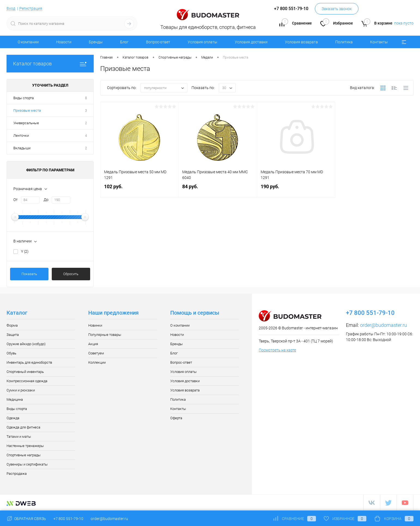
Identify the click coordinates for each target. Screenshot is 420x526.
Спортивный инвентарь (25, 372)
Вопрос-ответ (158, 42)
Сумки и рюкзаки (21, 390)
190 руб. (296, 190)
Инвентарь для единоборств (29, 362)
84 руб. (218, 190)
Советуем (96, 353)
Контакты (379, 42)
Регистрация (31, 8)
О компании (28, 42)
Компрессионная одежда (27, 381)
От (16, 200)
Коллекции (97, 362)
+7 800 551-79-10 (68, 519)
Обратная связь (26, 519)
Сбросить (71, 274)
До (46, 200)
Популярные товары (105, 335)
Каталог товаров (50, 64)
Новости (64, 42)
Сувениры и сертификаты (27, 464)
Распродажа (17, 474)
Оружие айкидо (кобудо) (26, 344)
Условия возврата (301, 42)
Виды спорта (24, 98)
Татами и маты (19, 437)
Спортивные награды (24, 455)
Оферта (176, 418)
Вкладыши (22, 148)
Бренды (96, 42)
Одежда (13, 418)
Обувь (11, 353)
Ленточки (21, 136)
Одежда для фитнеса (23, 427)
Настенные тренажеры (25, 446)
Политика (344, 42)
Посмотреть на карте (277, 350)
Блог (124, 42)
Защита (13, 335)
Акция (93, 344)
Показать (29, 274)
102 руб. (139, 190)
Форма (12, 325)
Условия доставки (251, 42)
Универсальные (26, 123)
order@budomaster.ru (384, 325)
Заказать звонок (337, 9)
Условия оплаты (203, 42)
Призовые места (27, 110)
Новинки (95, 325)
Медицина (15, 399)
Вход (11, 8)
